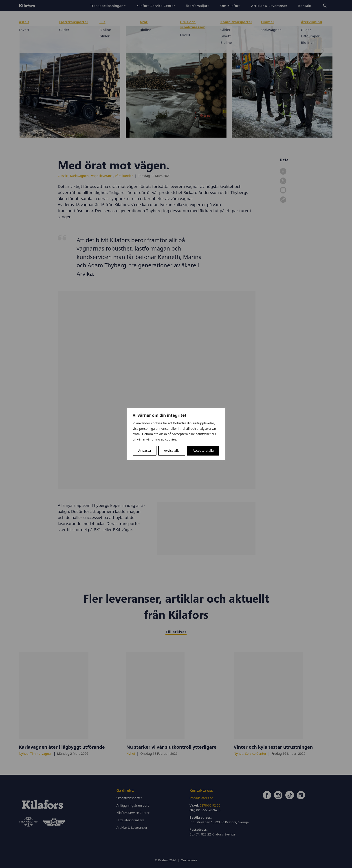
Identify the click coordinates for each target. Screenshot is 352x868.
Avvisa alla (172, 450)
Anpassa (145, 450)
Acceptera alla (203, 450)
